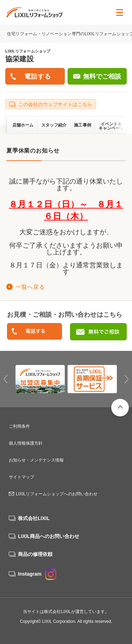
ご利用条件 (19, 426)
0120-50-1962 (34, 332)
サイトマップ (21, 477)
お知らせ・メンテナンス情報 (36, 460)
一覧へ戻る (30, 287)
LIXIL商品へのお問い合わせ (49, 536)
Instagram (37, 574)
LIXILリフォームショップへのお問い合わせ (57, 494)
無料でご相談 (102, 76)
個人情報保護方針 (26, 443)
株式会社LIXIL (34, 518)
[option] (40, 379)
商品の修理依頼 (35, 554)
